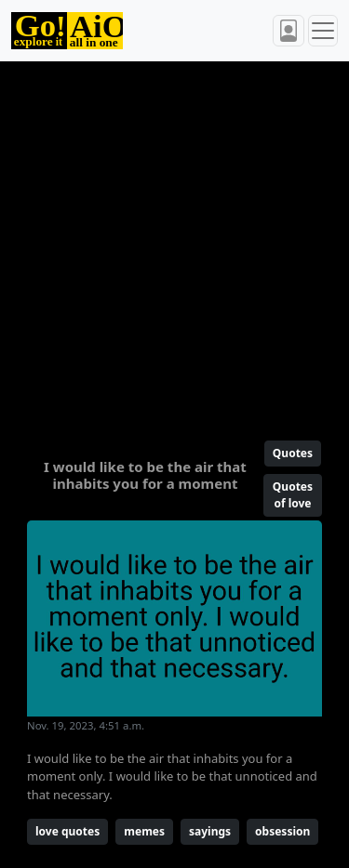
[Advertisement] (174, 243)
